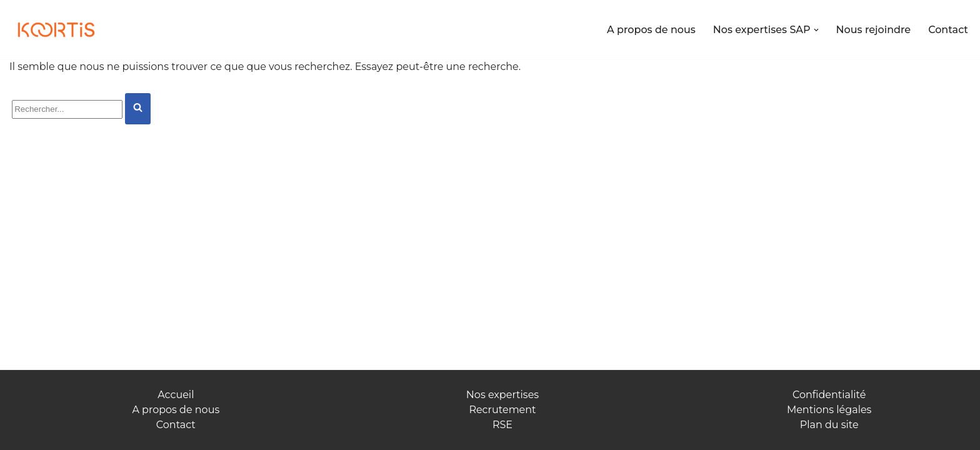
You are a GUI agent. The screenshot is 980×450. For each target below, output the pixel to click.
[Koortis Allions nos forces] (56, 30)
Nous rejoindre (874, 30)
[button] (816, 30)
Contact (948, 30)
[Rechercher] (67, 109)
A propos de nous (651, 30)
